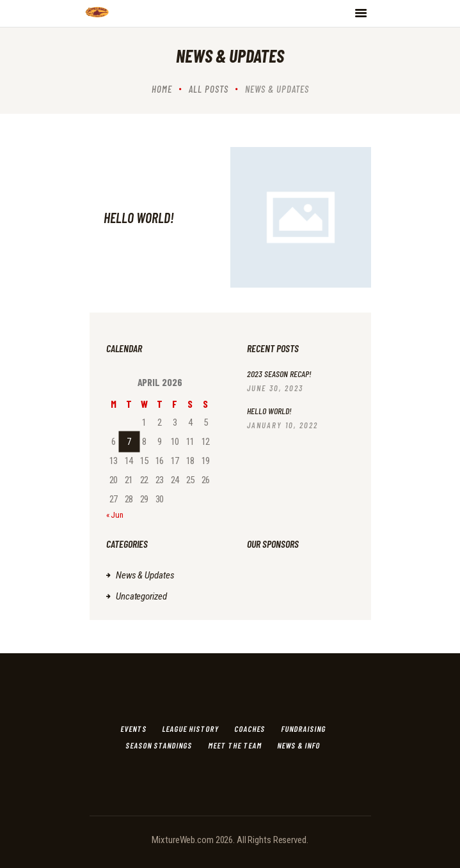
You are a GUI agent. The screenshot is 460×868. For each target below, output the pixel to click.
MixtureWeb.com (182, 840)
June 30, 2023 (275, 388)
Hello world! (139, 217)
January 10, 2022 (282, 425)
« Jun (115, 515)
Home (162, 89)
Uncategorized (141, 596)
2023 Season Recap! (279, 374)
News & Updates (145, 575)
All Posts (209, 89)
